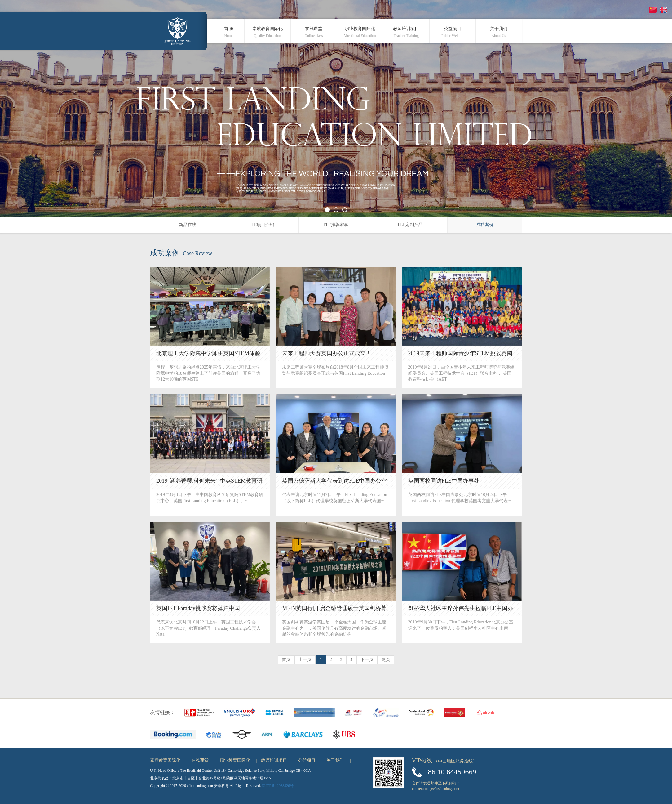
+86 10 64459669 (450, 772)
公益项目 (307, 760)
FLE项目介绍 (262, 225)
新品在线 (188, 225)
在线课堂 (200, 760)
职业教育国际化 (235, 760)
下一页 (367, 660)
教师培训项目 (274, 760)
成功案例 (485, 225)
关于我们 (335, 760)
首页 (286, 660)
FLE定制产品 (411, 225)
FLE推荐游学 (336, 225)
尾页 (386, 660)
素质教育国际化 (165, 760)
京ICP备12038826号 (278, 786)
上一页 (305, 660)
